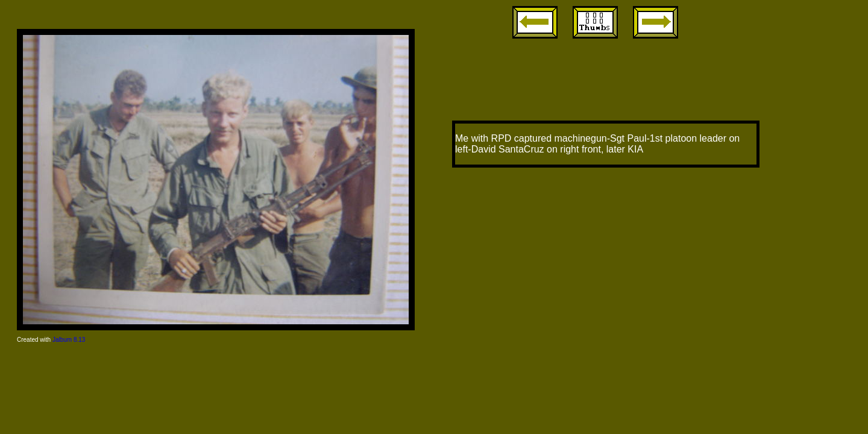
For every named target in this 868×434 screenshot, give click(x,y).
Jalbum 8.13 (69, 340)
